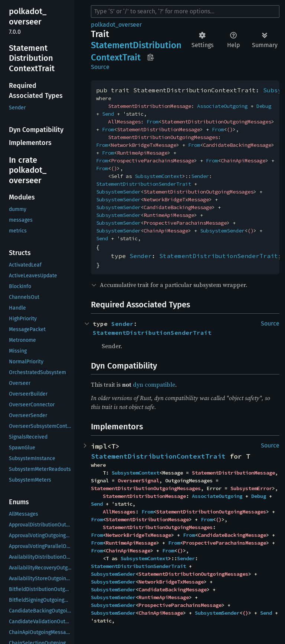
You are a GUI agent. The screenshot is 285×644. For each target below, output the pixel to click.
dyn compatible (154, 384)
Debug (264, 106)
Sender (200, 176)
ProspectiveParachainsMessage (153, 161)
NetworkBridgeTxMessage (144, 145)
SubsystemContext (158, 176)
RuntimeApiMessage (142, 153)
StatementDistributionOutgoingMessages (216, 122)
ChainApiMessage (243, 161)
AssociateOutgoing (222, 106)
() (230, 129)
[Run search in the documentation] (185, 11)
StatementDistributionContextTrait (158, 456)
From (153, 122)
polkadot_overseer (116, 25)
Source (100, 67)
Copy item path (150, 57)
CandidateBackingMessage (237, 145)
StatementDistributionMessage (150, 106)
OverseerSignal (138, 480)
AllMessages (124, 122)
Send (108, 114)
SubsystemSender (118, 192)
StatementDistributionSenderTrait (144, 184)
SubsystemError (251, 488)
